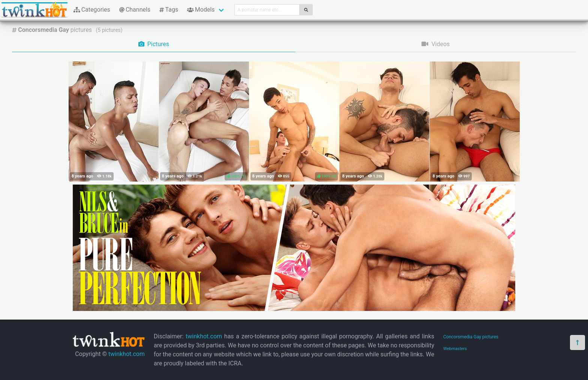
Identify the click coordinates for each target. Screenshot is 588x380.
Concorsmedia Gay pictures (471, 337)
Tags (169, 10)
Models (201, 10)
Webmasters (455, 349)
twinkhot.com (127, 354)
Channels (135, 10)
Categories (92, 10)
